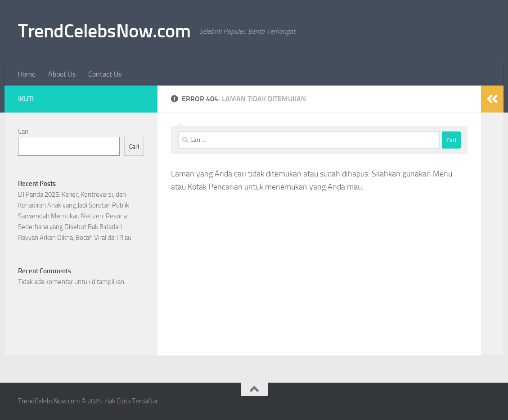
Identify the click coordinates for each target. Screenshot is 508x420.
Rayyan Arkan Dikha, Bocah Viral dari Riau (75, 238)
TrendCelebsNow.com (104, 31)
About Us (62, 74)
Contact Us (105, 74)
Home (27, 74)
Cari (23, 131)
